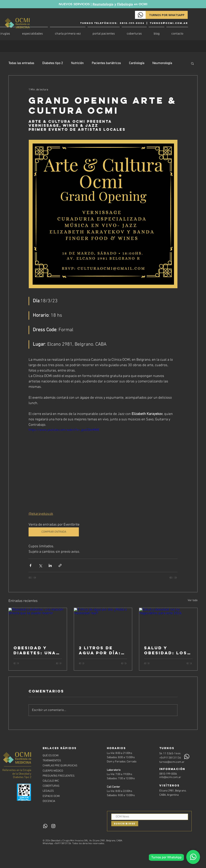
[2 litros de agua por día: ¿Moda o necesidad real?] (103, 624)
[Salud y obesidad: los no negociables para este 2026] (168, 624)
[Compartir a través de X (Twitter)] (40, 565)
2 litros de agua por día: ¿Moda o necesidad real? (100, 650)
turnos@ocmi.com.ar (169, 23)
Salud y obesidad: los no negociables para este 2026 (166, 650)
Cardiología (137, 63)
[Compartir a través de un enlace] (60, 565)
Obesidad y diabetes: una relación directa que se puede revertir (37, 650)
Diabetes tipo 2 (53, 63)
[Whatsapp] (193, 857)
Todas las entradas (21, 63)
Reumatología (103, 4)
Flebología (125, 4)
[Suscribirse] (125, 824)
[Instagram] (53, 826)
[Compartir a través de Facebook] (30, 565)
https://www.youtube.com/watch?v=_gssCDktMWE (64, 430)
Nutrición (77, 63)
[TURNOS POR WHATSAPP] (167, 15)
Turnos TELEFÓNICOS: (99, 23)
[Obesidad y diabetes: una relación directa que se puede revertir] (38, 624)
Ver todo (193, 600)
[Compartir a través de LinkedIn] (50, 565)
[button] (192, 63)
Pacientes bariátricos (106, 63)
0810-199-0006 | (134, 23)
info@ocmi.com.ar (170, 777)
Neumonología (162, 63)
